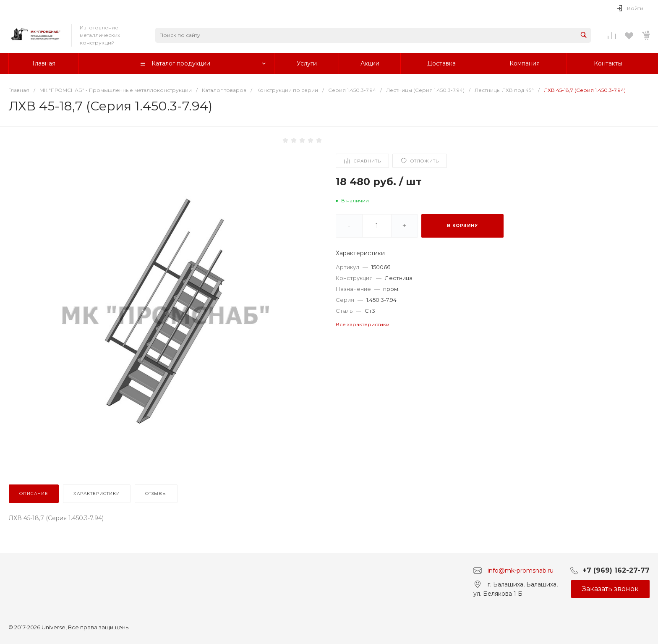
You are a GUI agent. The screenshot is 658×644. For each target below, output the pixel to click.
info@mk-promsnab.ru (521, 570)
